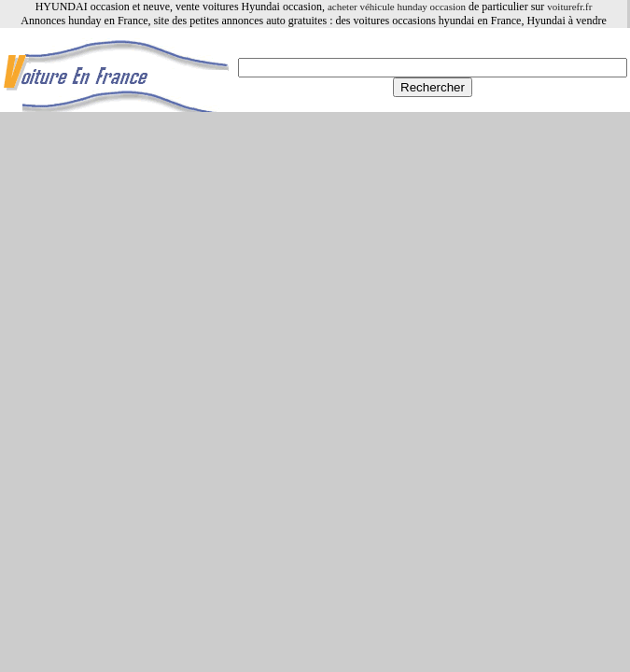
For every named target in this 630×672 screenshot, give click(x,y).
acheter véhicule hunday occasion (397, 7)
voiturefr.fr (569, 7)
